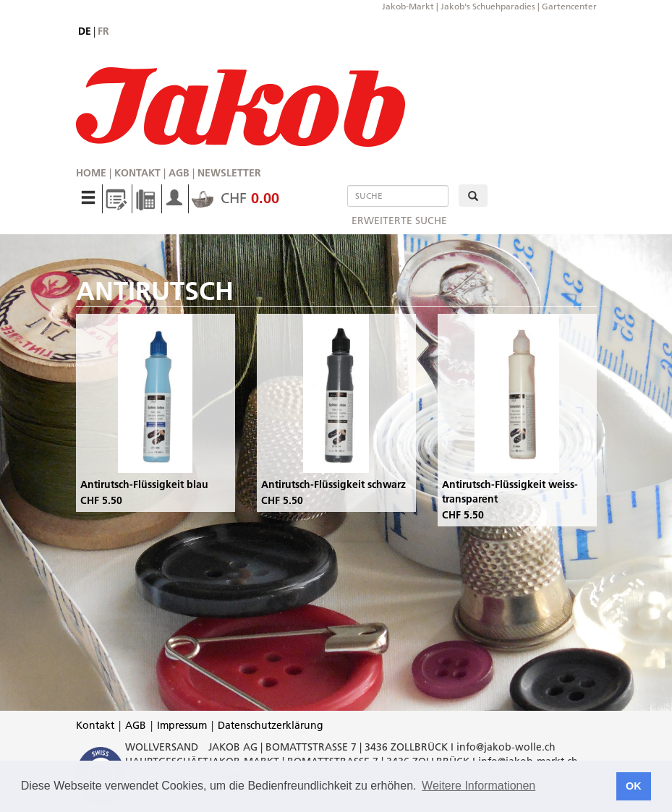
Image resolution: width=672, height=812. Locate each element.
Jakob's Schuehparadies (488, 6)
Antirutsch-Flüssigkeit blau (144, 484)
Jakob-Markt (408, 6)
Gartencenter (569, 6)
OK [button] (634, 786)
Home (91, 173)
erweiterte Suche (399, 221)
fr (103, 31)
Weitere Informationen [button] (479, 786)
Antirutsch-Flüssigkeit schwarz (333, 484)
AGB (179, 173)
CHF (235, 198)
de (85, 31)
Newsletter (229, 173)
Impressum (182, 725)
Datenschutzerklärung (271, 725)
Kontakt (137, 173)
